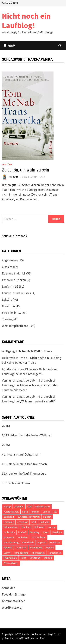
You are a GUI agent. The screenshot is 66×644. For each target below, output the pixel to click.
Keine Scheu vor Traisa (21, 363)
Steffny (7, 553)
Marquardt (9, 537)
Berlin (25, 512)
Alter (29, 507)
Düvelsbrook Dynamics (29, 517)
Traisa (23, 558)
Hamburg (26, 527)
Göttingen (44, 522)
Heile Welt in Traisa (39, 351)
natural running (11, 543)
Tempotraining (21, 553)
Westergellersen (11, 563)
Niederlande (28, 543)
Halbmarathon (11, 527)
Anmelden (9, 588)
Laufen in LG (10, 286)
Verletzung (35, 558)
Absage (7, 507)
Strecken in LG (11, 313)
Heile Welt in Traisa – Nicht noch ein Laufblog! (32, 358)
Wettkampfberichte (15, 326)
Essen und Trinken (14, 280)
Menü (9, 45)
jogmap (52, 527)
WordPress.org (12, 607)
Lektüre (7, 164)
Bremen (35, 512)
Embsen (47, 517)
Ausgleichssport (11, 512)
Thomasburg (38, 553)
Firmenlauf (23, 522)
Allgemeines (10, 260)
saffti (16, 177)
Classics (7, 267)
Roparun (42, 543)
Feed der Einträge (14, 594)
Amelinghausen (43, 507)
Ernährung (9, 522)
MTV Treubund (39, 537)
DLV (55, 512)
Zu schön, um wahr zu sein (26, 170)
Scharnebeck (36, 548)
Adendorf (19, 507)
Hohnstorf (39, 527)
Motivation (23, 537)
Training (7, 319)
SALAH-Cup (21, 548)
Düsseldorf (9, 517)
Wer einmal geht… (32, 374)
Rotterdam (55, 543)
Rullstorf (8, 548)
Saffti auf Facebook (15, 236)
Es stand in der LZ (14, 273)
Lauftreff (22, 532)
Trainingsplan (10, 558)
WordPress (28, 638)
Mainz (46, 532)
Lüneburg (35, 532)
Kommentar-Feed (14, 601)
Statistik (50, 548)
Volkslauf (48, 558)
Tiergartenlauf (55, 553)
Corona (46, 512)
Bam (43, 638)
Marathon (8, 306)
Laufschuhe (9, 532)
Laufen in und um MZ (16, 293)
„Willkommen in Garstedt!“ (38, 401)
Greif (34, 522)
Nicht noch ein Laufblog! (26, 21)
